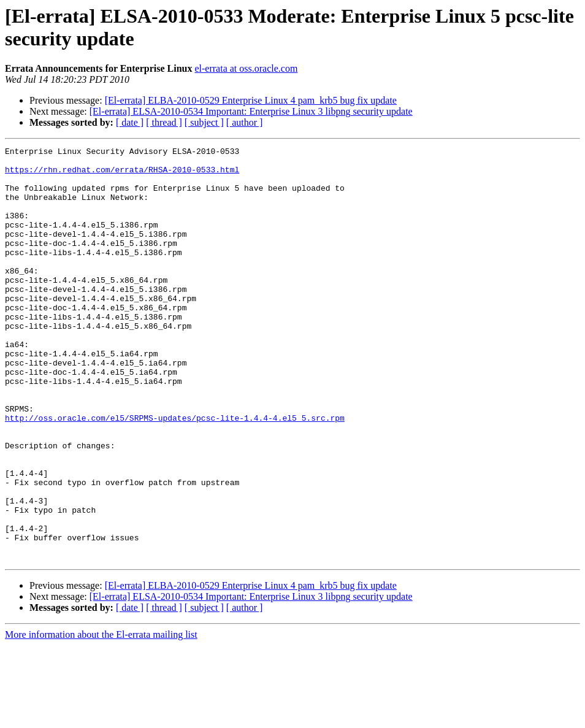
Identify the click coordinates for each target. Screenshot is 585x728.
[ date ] (130, 122)
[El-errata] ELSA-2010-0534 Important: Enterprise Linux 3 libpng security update (251, 111)
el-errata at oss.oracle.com (246, 68)
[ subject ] (204, 122)
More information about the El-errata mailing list (101, 717)
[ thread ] (164, 122)
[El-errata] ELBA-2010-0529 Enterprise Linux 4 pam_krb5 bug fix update (251, 100)
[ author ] (245, 122)
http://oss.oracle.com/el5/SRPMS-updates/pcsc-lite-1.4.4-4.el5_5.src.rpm (175, 473)
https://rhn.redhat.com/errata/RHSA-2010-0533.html (122, 175)
